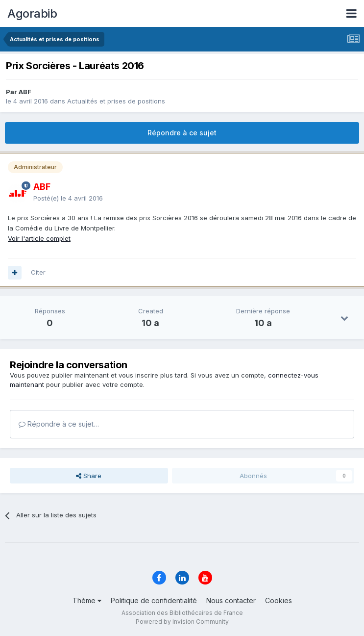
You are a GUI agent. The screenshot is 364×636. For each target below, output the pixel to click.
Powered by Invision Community (182, 622)
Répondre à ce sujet (182, 133)
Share (89, 476)
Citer (38, 272)
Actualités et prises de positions (116, 101)
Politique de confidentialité (154, 600)
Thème (87, 600)
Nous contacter (231, 600)
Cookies (279, 600)
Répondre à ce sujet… (59, 424)
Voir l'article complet (39, 238)
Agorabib (32, 13)
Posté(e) (68, 198)
